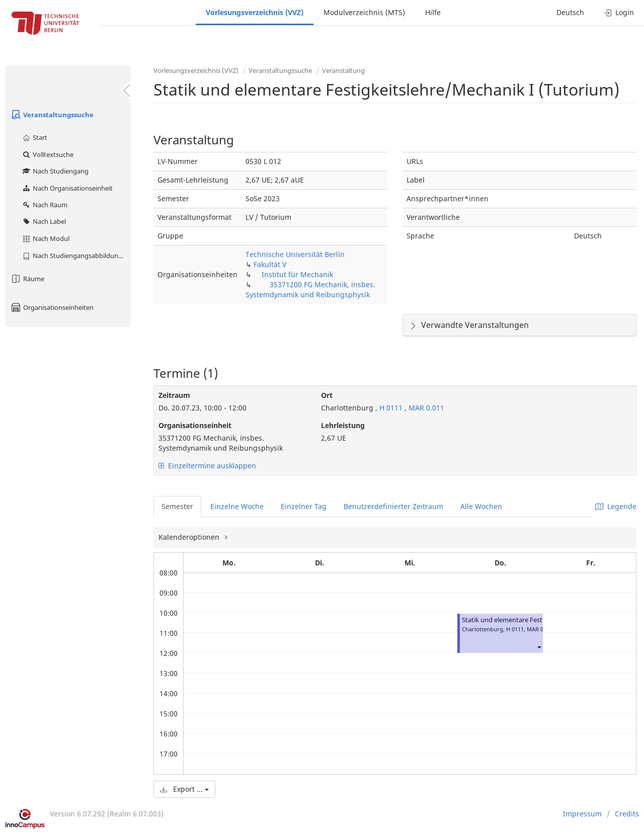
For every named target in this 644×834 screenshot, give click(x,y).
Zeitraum (174, 395)
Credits (627, 814)
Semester (177, 506)
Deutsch (570, 12)
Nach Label (44, 221)
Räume (27, 279)
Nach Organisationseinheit (67, 188)
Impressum (582, 814)
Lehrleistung (343, 425)
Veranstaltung (343, 70)
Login (619, 12)
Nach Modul (46, 238)
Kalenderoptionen (190, 537)
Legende (616, 506)
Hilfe (433, 12)
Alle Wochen (481, 506)
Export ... (184, 789)
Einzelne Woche (237, 506)
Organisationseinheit (195, 425)
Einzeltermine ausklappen (207, 466)
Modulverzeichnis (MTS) (364, 12)
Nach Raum (45, 205)
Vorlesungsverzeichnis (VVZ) (255, 12)
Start (34, 137)
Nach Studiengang (55, 171)
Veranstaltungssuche (52, 115)
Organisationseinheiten (52, 307)
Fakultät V (270, 264)
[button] (539, 647)
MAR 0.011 (426, 408)
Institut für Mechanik (297, 274)
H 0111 (391, 408)
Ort (327, 395)
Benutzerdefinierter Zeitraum (393, 506)
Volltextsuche (48, 154)
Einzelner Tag (304, 506)
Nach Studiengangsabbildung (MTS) (76, 256)
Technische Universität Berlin (295, 254)
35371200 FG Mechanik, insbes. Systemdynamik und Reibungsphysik (310, 289)
